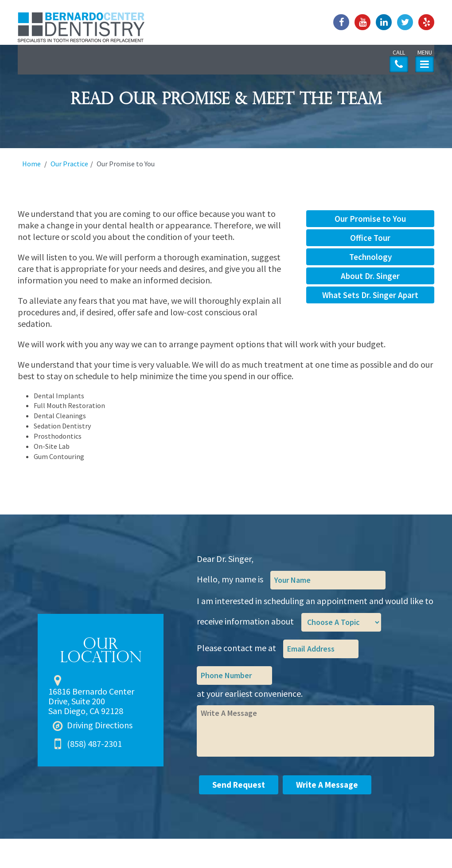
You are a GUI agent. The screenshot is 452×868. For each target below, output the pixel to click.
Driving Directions (100, 725)
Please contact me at (236, 648)
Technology (370, 257)
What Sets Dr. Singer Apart (370, 295)
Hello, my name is (230, 579)
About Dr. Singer (370, 276)
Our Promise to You (370, 219)
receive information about (245, 621)
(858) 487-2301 (94, 744)
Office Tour (370, 238)
